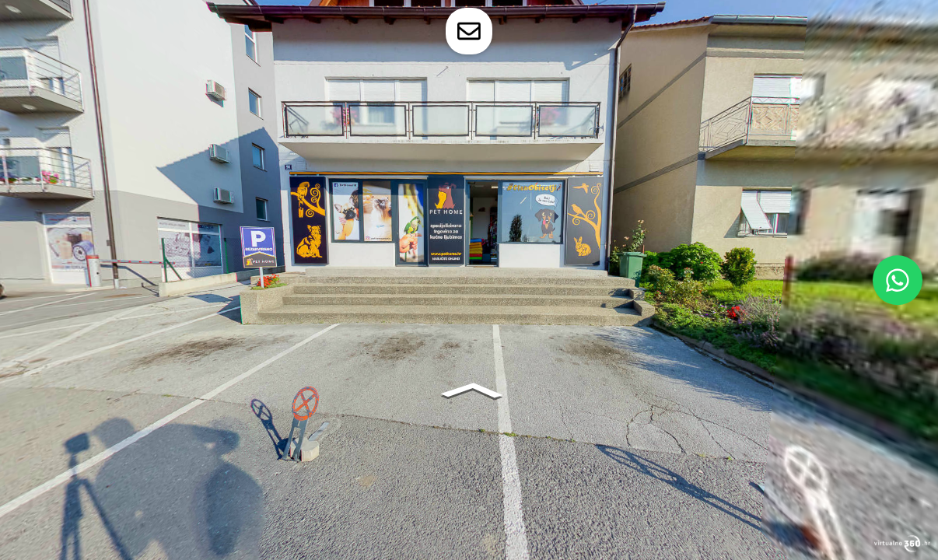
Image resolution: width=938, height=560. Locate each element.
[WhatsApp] (898, 280)
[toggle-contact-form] (469, 31)
